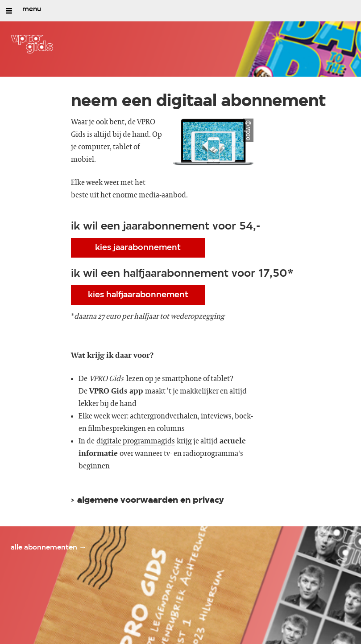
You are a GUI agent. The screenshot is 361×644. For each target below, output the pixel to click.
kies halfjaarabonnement (138, 295)
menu (32, 9)
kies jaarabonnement (138, 248)
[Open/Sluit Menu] (9, 11)
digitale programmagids (136, 441)
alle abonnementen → (49, 548)
